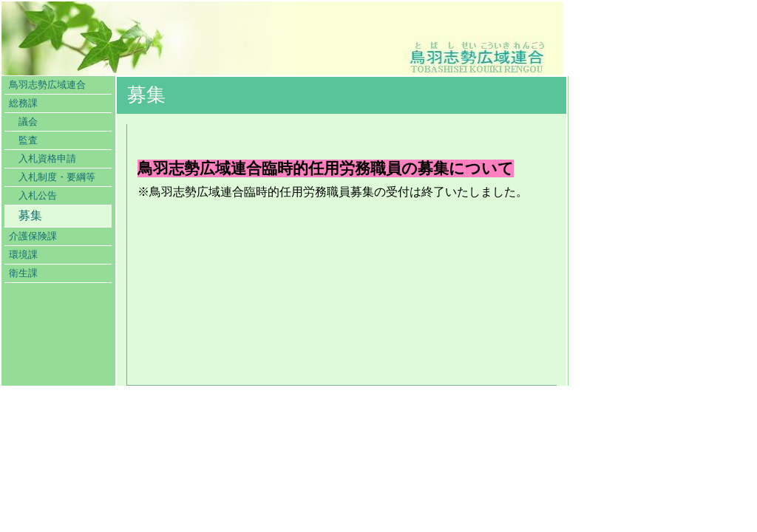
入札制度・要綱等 (57, 177)
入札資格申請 (47, 159)
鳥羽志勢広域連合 (47, 85)
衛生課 (23, 273)
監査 (28, 140)
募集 (30, 215)
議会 (28, 122)
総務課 (23, 103)
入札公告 (38, 196)
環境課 (23, 255)
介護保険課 (33, 236)
